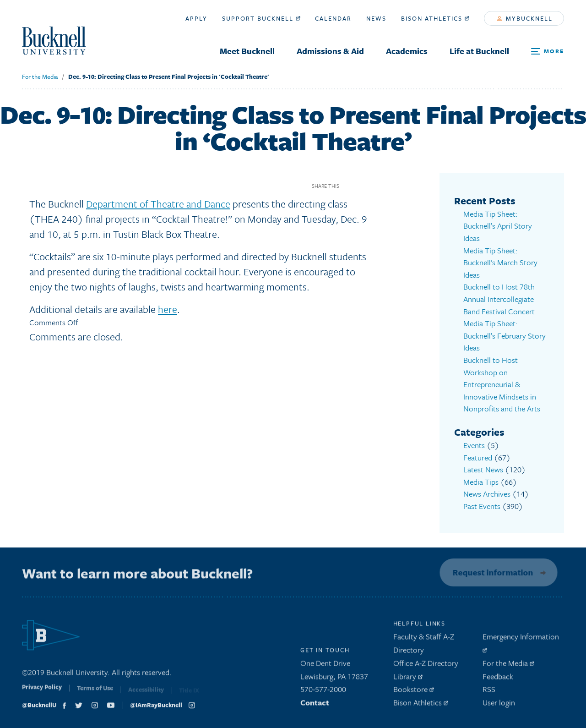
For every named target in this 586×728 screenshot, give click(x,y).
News (376, 18)
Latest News (483, 468)
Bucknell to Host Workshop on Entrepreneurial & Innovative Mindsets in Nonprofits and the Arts (502, 384)
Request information (491, 571)
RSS (489, 691)
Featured (478, 457)
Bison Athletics (435, 18)
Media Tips (481, 481)
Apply (196, 18)
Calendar (333, 18)
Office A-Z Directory (426, 665)
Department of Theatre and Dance (158, 204)
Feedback (498, 678)
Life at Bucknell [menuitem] (479, 51)
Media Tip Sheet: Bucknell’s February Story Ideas (505, 335)
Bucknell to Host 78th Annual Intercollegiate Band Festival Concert (499, 299)
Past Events (482, 505)
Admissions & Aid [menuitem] (330, 51)
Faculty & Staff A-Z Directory (424, 645)
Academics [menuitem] (407, 51)
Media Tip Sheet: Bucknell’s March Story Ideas (500, 262)
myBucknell (525, 18)
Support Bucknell (261, 18)
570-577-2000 (323, 691)
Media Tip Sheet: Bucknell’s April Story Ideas (498, 226)
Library (408, 678)
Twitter (366, 186)
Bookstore (414, 691)
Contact (315, 704)
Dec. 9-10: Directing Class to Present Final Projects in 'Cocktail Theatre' (169, 77)
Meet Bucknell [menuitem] (247, 51)
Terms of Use (95, 692)
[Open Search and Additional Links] (548, 52)
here (168, 309)
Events (474, 444)
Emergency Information (521, 643)
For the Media (40, 77)
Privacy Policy (42, 691)
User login (499, 704)
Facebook (350, 186)
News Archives (487, 493)
